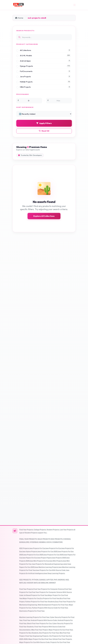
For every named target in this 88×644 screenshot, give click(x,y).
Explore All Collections (44, 218)
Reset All (44, 131)
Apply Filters (44, 123)
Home (19, 18)
